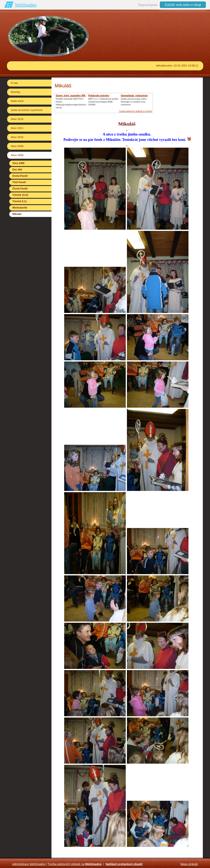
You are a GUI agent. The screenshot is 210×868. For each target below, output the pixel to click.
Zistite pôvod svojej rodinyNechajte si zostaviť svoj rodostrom (134, 102)
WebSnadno (26, 5)
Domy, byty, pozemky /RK (71, 96)
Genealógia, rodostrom (134, 96)
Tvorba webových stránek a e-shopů (135, 111)
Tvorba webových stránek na (75, 864)
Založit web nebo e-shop (183, 5)
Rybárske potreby (99, 96)
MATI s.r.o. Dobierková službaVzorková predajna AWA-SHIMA (103, 102)
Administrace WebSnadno (29, 864)
